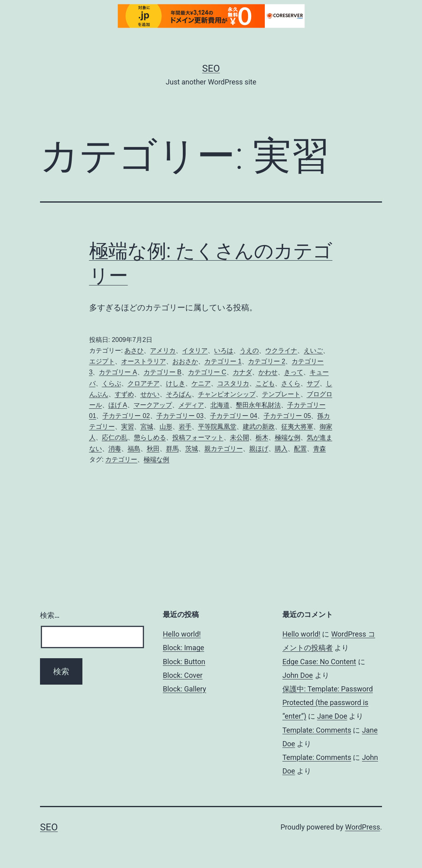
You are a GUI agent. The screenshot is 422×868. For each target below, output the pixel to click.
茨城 (192, 449)
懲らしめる (150, 437)
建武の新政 (259, 427)
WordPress (363, 827)
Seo (211, 68)
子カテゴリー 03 (180, 416)
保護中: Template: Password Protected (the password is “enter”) (328, 702)
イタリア (195, 351)
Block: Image (183, 648)
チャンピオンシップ (227, 394)
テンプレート (281, 394)
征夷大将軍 (297, 427)
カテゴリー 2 (267, 361)
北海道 (220, 405)
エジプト (102, 361)
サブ (313, 383)
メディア (191, 405)
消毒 (115, 449)
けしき (176, 383)
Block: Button (184, 662)
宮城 (147, 427)
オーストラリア (144, 361)
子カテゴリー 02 (126, 416)
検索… (50, 615)
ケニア (201, 383)
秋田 (153, 449)
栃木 (262, 437)
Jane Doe (332, 716)
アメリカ (163, 351)
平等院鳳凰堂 (217, 427)
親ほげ (259, 449)
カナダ (242, 372)
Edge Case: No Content (319, 662)
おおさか (185, 361)
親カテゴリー (224, 449)
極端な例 (288, 437)
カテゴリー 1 (223, 361)
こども (265, 383)
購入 (281, 449)
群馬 (172, 449)
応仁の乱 (115, 437)
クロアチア (144, 383)
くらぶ (112, 383)
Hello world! (182, 634)
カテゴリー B (163, 372)
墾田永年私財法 (258, 405)
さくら (291, 383)
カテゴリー (121, 459)
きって (294, 372)
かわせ (268, 372)
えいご (313, 351)
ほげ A (118, 405)
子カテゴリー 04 (234, 416)
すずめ (124, 394)
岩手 (185, 427)
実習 (128, 427)
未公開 (240, 437)
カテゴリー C (207, 372)
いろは (224, 351)
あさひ (134, 351)
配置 (300, 449)
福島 (134, 449)
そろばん (179, 394)
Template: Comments (317, 730)
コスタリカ (233, 383)
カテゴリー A (118, 372)
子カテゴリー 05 (287, 416)
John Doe (298, 675)
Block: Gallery (184, 689)
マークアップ (153, 405)
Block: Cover (183, 675)
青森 (320, 449)
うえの (249, 351)
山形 (166, 427)
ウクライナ (281, 351)
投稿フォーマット (198, 437)
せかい (150, 394)
